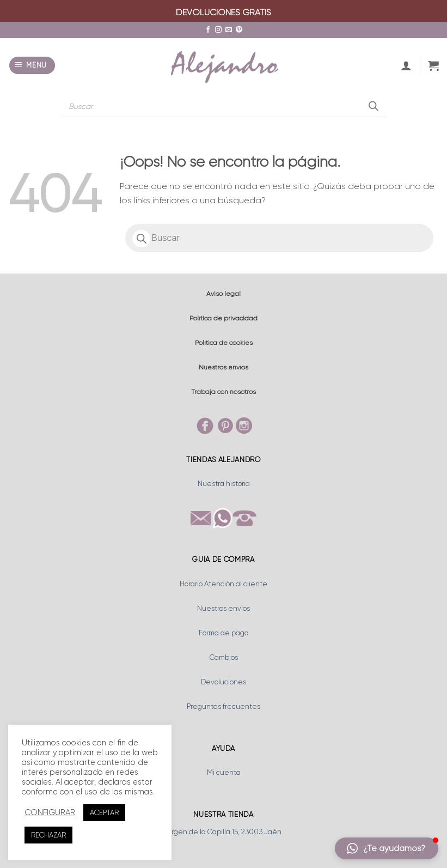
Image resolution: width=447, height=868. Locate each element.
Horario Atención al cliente (223, 584)
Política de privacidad (223, 318)
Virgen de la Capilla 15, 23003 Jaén (223, 832)
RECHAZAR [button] (48, 835)
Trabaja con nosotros (223, 392)
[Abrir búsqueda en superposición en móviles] (224, 106)
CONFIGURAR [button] (50, 813)
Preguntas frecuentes (223, 706)
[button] (32, 66)
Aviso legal (223, 294)
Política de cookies (224, 343)
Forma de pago (223, 633)
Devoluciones (223, 682)
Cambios (224, 657)
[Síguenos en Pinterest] (239, 30)
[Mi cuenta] (406, 65)
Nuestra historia (224, 484)
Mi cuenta (224, 772)
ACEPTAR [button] (104, 813)
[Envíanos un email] (229, 30)
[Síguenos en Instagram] (218, 30)
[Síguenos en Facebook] (208, 30)
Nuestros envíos (223, 367)
